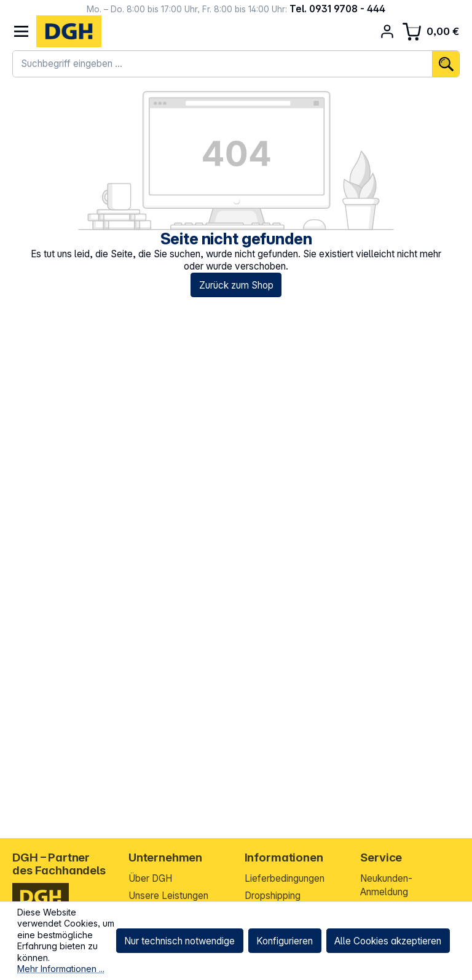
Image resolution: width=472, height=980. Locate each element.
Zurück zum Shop (236, 285)
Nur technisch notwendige (179, 941)
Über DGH (150, 878)
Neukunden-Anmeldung (386, 885)
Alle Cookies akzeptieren (388, 941)
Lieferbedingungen (285, 878)
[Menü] (21, 32)
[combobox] (222, 64)
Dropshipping (273, 896)
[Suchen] (446, 64)
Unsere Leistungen (168, 896)
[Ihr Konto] (387, 32)
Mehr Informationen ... (61, 969)
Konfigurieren (285, 941)
